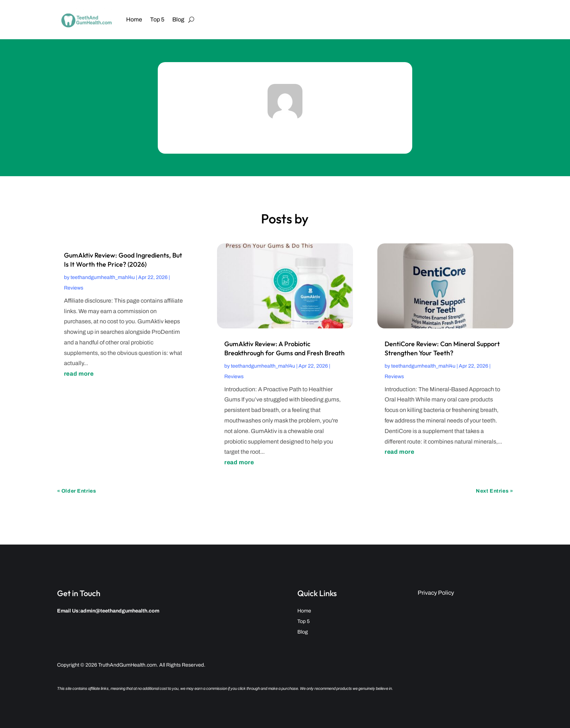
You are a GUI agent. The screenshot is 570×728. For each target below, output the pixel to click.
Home (134, 19)
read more (79, 374)
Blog (178, 19)
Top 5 (157, 19)
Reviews (74, 288)
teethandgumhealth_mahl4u (103, 277)
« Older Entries (77, 491)
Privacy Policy (436, 593)
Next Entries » (494, 491)
